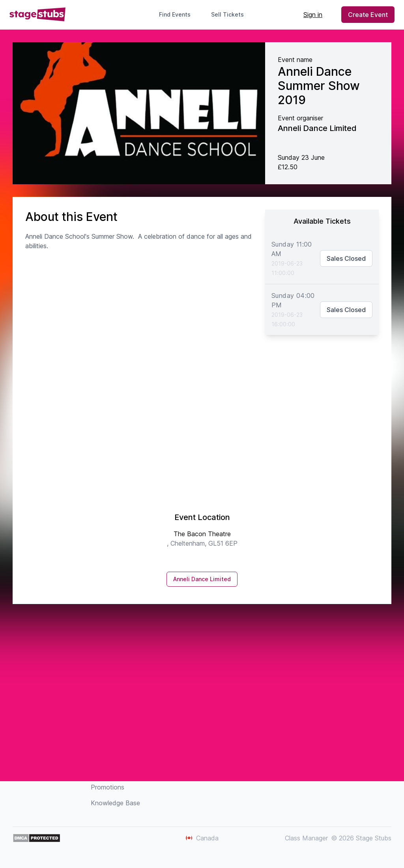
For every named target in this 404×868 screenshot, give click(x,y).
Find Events (175, 14)
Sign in (313, 15)
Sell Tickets (231, 14)
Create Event (368, 15)
